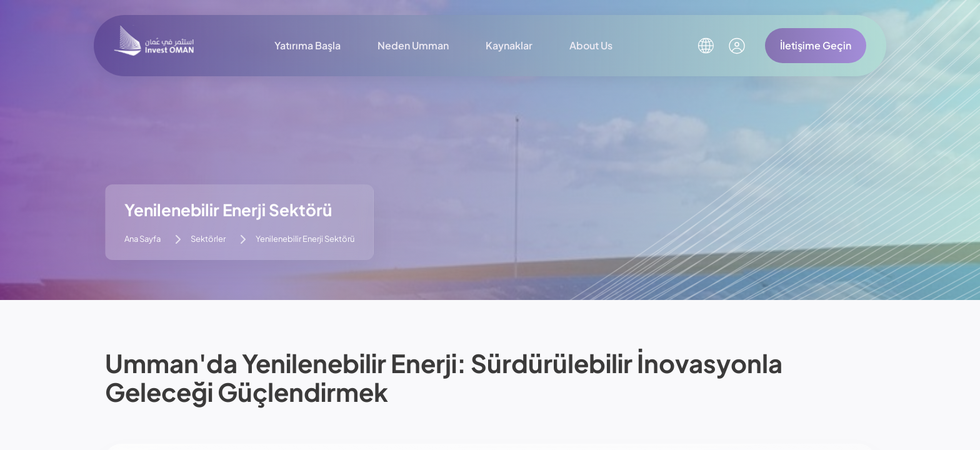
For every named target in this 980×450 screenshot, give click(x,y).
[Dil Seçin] (706, 46)
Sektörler (208, 239)
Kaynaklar (509, 45)
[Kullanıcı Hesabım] (737, 46)
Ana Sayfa (142, 239)
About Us (591, 45)
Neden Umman (413, 45)
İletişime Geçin (816, 45)
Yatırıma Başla (307, 45)
